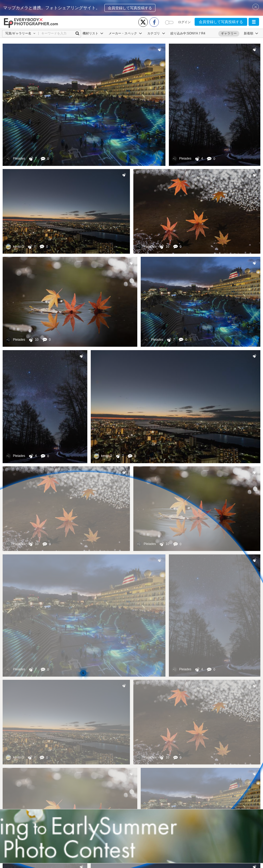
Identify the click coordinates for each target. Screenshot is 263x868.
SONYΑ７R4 (196, 33)
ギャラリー (229, 33)
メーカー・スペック (125, 33)
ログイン (184, 22)
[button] (254, 22)
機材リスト (93, 33)
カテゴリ (156, 33)
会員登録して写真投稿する (130, 8)
